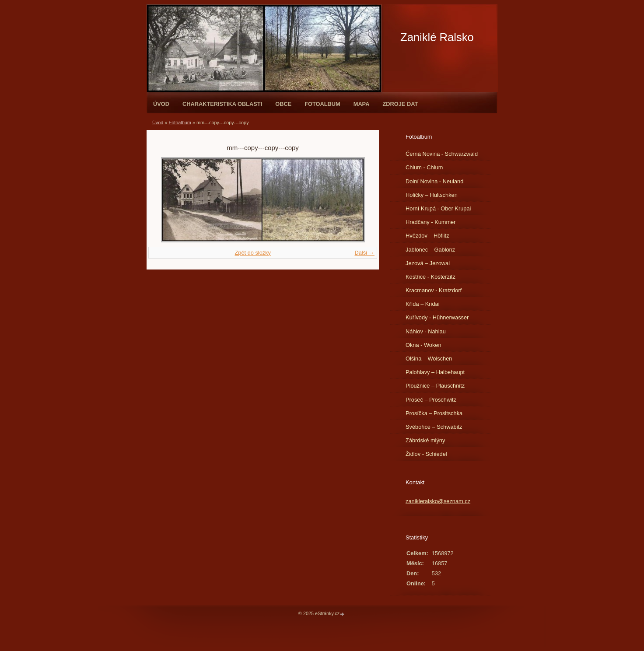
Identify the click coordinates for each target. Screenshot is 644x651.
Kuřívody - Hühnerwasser (437, 317)
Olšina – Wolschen (429, 359)
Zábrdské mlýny (425, 440)
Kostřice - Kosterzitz (430, 277)
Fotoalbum (322, 104)
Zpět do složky (253, 253)
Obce (283, 104)
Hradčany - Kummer (431, 222)
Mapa (362, 104)
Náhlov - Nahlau (426, 331)
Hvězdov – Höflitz (427, 236)
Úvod (161, 104)
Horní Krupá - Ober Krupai (438, 208)
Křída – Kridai (423, 304)
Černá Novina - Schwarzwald (442, 154)
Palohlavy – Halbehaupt (435, 372)
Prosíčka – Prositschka (434, 413)
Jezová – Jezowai (428, 263)
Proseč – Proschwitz (431, 400)
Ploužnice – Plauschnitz (435, 386)
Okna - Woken (423, 345)
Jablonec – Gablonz (430, 250)
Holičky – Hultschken (432, 195)
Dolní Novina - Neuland (434, 181)
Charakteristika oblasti (222, 104)
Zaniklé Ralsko (437, 37)
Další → (364, 253)
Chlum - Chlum (424, 167)
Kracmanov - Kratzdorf (434, 290)
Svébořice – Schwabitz (434, 427)
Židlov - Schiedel (426, 454)
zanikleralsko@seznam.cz (438, 501)
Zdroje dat (400, 104)
